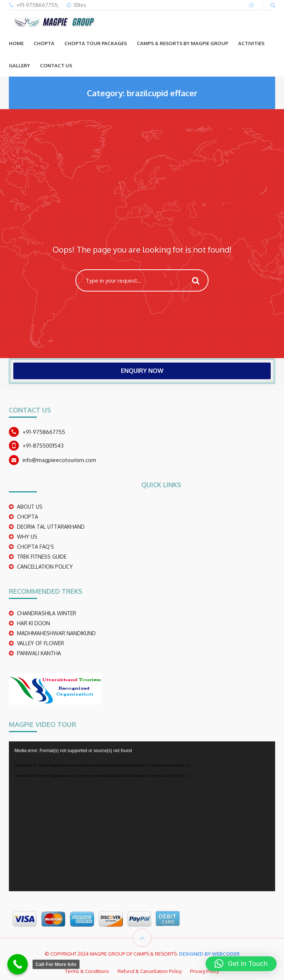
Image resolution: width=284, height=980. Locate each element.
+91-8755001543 (43, 446)
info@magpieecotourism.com (59, 460)
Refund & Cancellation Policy (150, 971)
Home (16, 43)
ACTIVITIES (251, 43)
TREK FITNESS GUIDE (42, 557)
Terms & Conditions (87, 971)
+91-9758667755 (44, 432)
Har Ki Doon (33, 623)
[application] (142, 816)
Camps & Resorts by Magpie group (182, 43)
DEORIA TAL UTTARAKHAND (51, 527)
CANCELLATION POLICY (45, 567)
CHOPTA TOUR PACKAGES (96, 43)
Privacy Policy (204, 971)
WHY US (27, 537)
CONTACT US (56, 65)
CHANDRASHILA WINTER (47, 613)
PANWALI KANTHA (39, 653)
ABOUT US (30, 507)
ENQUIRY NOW (142, 371)
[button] (241, 964)
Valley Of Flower (40, 643)
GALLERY (19, 65)
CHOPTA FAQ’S (35, 547)
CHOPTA (44, 43)
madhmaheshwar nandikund (56, 633)
